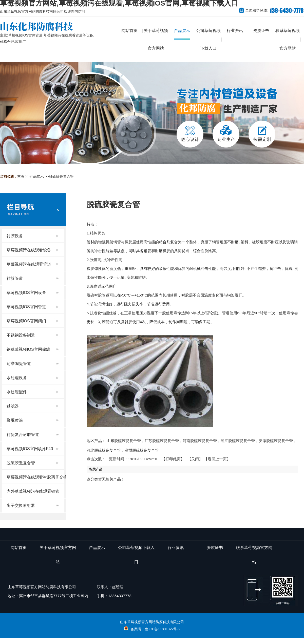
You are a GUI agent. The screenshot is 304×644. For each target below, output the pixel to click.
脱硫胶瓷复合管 (61, 176)
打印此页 (173, 459)
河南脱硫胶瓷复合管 (200, 441)
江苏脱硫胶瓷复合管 (162, 441)
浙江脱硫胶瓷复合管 (238, 441)
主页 (21, 176)
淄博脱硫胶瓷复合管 (142, 450)
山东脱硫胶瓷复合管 (124, 441)
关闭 (195, 459)
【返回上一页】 (217, 459)
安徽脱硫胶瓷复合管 (276, 441)
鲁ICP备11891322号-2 (163, 629)
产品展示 (37, 176)
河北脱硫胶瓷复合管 (104, 450)
